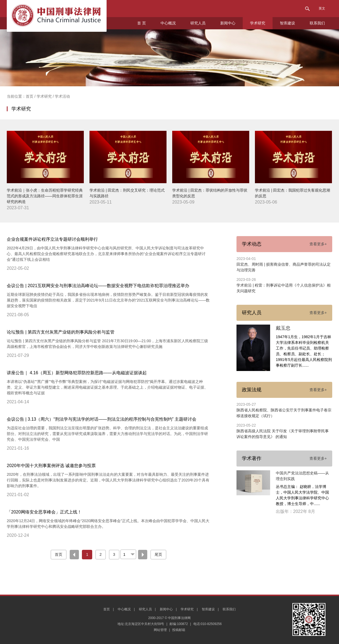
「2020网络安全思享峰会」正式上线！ (44, 512)
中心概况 (168, 23)
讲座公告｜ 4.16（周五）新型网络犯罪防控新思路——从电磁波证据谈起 (77, 373)
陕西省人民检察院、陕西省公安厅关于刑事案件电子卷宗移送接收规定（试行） (284, 413)
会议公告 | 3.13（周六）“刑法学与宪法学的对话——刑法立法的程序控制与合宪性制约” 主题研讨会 (102, 419)
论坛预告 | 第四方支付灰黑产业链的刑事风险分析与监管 (61, 332)
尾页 (158, 554)
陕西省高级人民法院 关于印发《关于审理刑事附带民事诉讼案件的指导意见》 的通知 (283, 434)
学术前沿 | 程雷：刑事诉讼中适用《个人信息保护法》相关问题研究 (284, 288)
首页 (30, 96)
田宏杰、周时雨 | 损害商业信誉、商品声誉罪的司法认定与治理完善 (284, 267)
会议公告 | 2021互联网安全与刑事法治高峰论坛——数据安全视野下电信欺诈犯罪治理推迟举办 (98, 286)
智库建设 (287, 23)
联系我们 (317, 23)
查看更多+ (318, 244)
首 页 (142, 23)
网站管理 (160, 630)
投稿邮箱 (179, 630)
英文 (322, 8)
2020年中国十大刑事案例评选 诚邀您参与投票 (51, 466)
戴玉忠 (283, 328)
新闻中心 (228, 23)
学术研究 (258, 23)
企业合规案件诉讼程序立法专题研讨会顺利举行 (52, 239)
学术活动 (62, 96)
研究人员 (198, 23)
